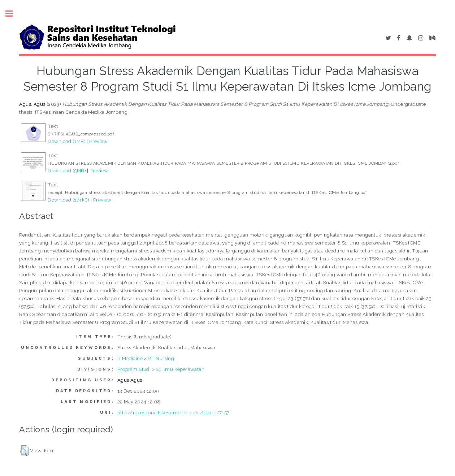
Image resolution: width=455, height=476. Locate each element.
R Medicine (130, 358)
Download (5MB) (67, 170)
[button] (24, 451)
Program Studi (134, 369)
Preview (98, 141)
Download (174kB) (68, 200)
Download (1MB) (67, 141)
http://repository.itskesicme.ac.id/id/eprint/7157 (174, 412)
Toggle (13, 14)
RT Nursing (161, 358)
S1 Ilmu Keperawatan (180, 369)
